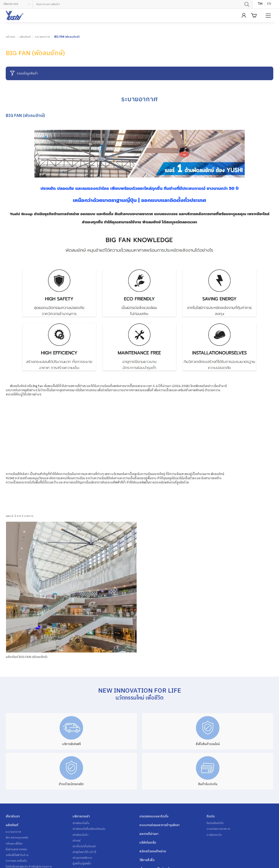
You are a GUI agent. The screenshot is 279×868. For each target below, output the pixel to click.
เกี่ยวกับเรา (13, 816)
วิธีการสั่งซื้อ (147, 860)
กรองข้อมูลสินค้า (24, 73)
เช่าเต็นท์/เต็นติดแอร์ (84, 847)
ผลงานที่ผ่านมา (149, 834)
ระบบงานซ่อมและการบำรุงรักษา (160, 825)
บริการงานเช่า (81, 816)
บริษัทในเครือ (148, 843)
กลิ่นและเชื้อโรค (14, 844)
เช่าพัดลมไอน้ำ (81, 835)
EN (269, 4)
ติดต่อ (211, 816)
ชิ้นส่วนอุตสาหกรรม (16, 850)
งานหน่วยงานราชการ (218, 829)
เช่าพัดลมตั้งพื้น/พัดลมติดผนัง (89, 829)
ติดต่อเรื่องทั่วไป (215, 823)
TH (260, 4)
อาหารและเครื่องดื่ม (16, 861)
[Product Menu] (269, 16)
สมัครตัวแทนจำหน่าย (153, 851)
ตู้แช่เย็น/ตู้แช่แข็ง (82, 864)
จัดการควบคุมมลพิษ (17, 838)
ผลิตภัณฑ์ (25, 37)
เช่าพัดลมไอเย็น (81, 823)
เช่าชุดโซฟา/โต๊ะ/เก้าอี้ (84, 852)
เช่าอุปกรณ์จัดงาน (82, 858)
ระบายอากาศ (42, 37)
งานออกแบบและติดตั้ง (154, 816)
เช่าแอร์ (76, 841)
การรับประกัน (214, 835)
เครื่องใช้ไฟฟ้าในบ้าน (17, 855)
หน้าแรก (11, 37)
